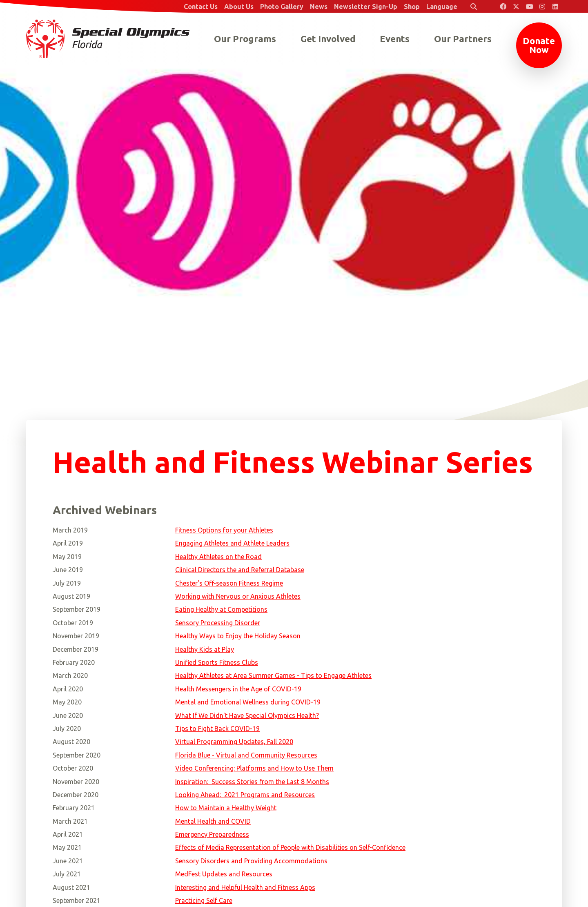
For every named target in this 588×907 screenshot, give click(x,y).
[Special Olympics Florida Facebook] (503, 7)
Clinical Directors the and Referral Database (240, 570)
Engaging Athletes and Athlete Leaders (232, 543)
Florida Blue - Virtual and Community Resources (246, 755)
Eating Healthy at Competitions (221, 609)
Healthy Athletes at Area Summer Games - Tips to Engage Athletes (273, 675)
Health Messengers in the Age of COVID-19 (238, 689)
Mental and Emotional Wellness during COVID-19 (248, 702)
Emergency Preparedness (212, 834)
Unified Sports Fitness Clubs (217, 662)
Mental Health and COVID (213, 821)
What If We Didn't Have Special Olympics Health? (247, 715)
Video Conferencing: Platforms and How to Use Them (254, 768)
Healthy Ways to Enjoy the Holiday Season (238, 636)
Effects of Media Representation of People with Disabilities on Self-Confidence (290, 847)
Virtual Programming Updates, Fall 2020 (234, 742)
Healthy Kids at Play (205, 649)
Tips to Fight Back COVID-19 (217, 729)
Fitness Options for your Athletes (224, 530)
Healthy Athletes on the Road (218, 557)
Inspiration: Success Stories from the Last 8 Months (252, 782)
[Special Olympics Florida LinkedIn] (555, 7)
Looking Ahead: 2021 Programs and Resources (245, 795)
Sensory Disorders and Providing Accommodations (251, 861)
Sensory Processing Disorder (218, 623)
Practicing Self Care (204, 900)
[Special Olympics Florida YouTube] (529, 7)
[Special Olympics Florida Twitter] (516, 7)
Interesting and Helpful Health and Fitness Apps (245, 887)
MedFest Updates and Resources (224, 874)
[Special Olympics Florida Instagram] (542, 7)
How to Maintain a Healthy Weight (226, 808)
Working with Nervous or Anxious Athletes (238, 596)
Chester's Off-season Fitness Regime (229, 583)
